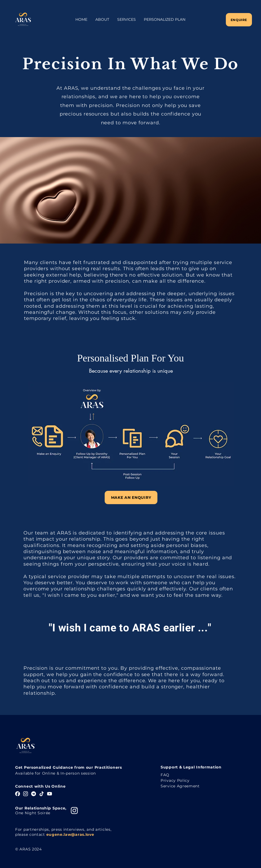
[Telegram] (34, 794)
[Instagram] (26, 794)
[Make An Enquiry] (131, 497)
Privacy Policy (175, 780)
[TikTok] (42, 794)
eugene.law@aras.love (70, 834)
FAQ (165, 775)
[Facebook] (18, 794)
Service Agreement (180, 786)
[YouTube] (50, 794)
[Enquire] (239, 20)
